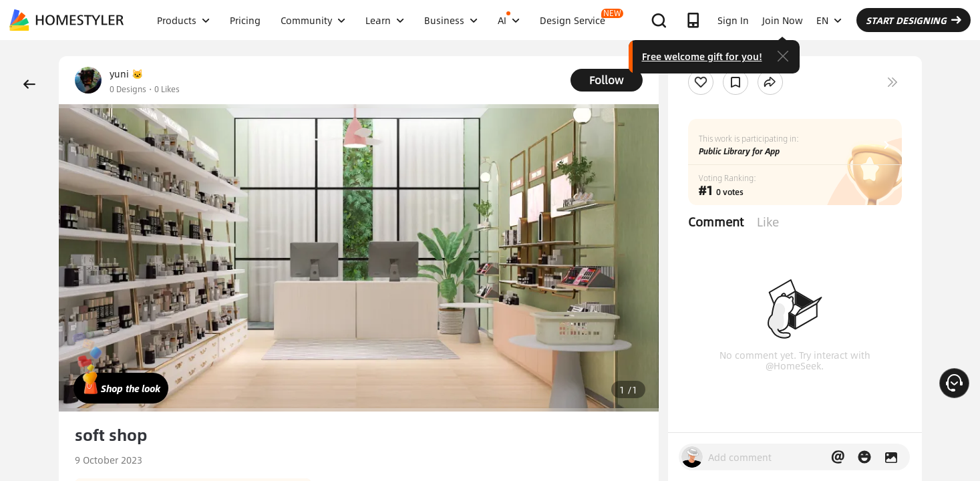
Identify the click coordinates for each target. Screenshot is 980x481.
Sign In (733, 20)
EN (829, 20)
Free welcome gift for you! (702, 56)
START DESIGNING (914, 20)
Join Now (783, 20)
